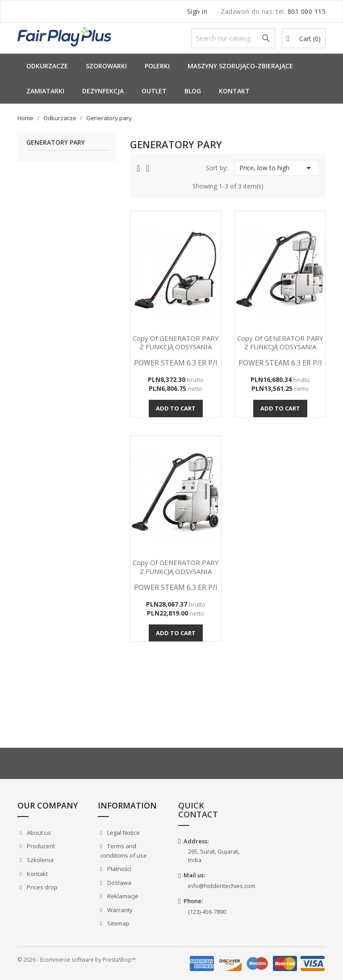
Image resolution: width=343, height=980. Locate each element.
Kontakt (234, 91)
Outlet (154, 91)
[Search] (233, 38)
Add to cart (176, 408)
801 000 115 (307, 11)
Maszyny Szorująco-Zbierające (240, 66)
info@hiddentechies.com (222, 886)
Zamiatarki (45, 91)
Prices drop (42, 887)
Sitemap (118, 923)
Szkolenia (40, 860)
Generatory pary (56, 143)
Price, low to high (277, 168)
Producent (40, 846)
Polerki (157, 66)
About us (38, 833)
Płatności (119, 869)
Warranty (119, 910)
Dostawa (119, 883)
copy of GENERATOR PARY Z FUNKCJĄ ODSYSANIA (176, 343)
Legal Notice (123, 833)
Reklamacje (122, 896)
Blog (193, 91)
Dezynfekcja (103, 91)
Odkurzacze (47, 66)
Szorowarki (106, 66)
